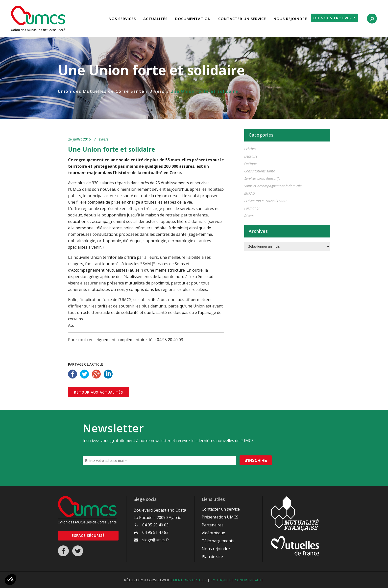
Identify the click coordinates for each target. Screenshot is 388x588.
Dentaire (251, 156)
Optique (250, 164)
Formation (252, 208)
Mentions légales (190, 580)
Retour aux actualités (98, 392)
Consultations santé (260, 171)
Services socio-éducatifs (262, 178)
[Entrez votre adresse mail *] (159, 461)
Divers (157, 91)
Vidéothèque (213, 533)
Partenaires (213, 525)
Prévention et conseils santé (266, 201)
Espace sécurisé (88, 535)
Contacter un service (221, 509)
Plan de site (212, 557)
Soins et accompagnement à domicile (273, 186)
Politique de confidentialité (237, 580)
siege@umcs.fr (156, 540)
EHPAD (249, 193)
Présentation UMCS (220, 517)
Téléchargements (218, 541)
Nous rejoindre (216, 549)
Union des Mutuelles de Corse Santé (101, 91)
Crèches (250, 149)
